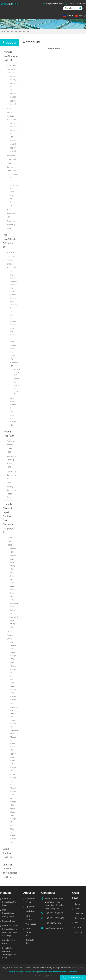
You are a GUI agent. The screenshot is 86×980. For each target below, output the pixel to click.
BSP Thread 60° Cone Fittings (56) (13, 651)
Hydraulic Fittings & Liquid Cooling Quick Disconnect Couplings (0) (9, 518)
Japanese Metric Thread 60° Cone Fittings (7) (13, 740)
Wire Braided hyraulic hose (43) (11, 114)
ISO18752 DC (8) (13, 78)
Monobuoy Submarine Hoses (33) (11, 477)
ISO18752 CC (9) (13, 87)
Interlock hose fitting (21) (13, 578)
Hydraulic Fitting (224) (11, 541)
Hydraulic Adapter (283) (11, 635)
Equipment (31, 907)
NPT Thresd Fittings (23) (13, 790)
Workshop (30, 911)
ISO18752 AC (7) (13, 150)
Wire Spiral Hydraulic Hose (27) (11, 69)
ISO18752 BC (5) (13, 142)
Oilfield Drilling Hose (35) (11, 264)
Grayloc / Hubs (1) (15, 390)
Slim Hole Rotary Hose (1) (13, 405)
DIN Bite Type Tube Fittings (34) (13, 685)
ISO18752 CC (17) (13, 134)
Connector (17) (13, 364)
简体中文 (82, 16)
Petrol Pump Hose (28, 932)
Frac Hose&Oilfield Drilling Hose (8, 913)
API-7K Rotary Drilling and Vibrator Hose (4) (13, 301)
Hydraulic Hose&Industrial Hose (10, 902)
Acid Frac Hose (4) (11, 254)
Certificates (80, 918)
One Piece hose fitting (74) (13, 593)
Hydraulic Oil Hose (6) (13, 200)
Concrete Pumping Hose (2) (11, 225)
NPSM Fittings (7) (13, 778)
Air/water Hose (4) (13, 178)
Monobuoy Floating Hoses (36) (11, 462)
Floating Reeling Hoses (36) (10, 447)
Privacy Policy (79, 968)
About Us (79, 909)
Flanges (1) (15, 380)
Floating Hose (9, 921)
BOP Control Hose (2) (13, 347)
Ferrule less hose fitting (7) (13, 562)
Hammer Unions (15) (15, 372)
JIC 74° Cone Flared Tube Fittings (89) (13, 762)
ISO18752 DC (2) (13, 125)
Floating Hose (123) (8, 434)
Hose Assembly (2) (11, 213)
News (77, 923)
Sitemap (78, 932)
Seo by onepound (44, 976)
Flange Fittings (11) (13, 700)
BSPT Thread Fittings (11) (13, 668)
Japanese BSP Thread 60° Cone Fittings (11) (13, 717)
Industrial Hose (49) (11, 158)
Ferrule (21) (13, 550)
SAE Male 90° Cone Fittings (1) (13, 834)
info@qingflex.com (54, 4)
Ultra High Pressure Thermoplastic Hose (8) (10, 871)
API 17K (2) (13, 357)
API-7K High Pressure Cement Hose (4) (13, 280)
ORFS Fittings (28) (13, 802)
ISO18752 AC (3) (13, 103)
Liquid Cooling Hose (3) (8, 853)
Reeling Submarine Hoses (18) (11, 492)
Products (79, 913)
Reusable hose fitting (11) (13, 608)
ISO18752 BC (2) (13, 96)
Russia (70, 16)
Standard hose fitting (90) (13, 622)
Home (77, 904)
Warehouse (31, 924)
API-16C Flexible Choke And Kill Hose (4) (13, 326)
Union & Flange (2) (13, 420)
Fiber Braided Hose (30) (11, 167)
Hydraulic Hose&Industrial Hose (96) (10, 56)
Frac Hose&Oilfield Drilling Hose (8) (10, 241)
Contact (78, 928)
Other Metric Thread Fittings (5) (13, 815)
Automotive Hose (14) (13, 188)
